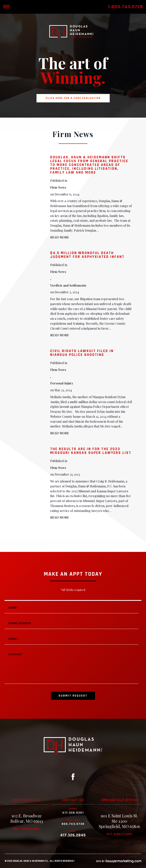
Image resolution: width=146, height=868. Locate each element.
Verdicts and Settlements (68, 285)
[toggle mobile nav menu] (6, 7)
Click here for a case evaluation (73, 98)
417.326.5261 (73, 813)
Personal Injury (62, 383)
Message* (71, 666)
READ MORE (60, 237)
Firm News (58, 187)
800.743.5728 (73, 824)
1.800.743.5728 (126, 7)
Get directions (27, 829)
